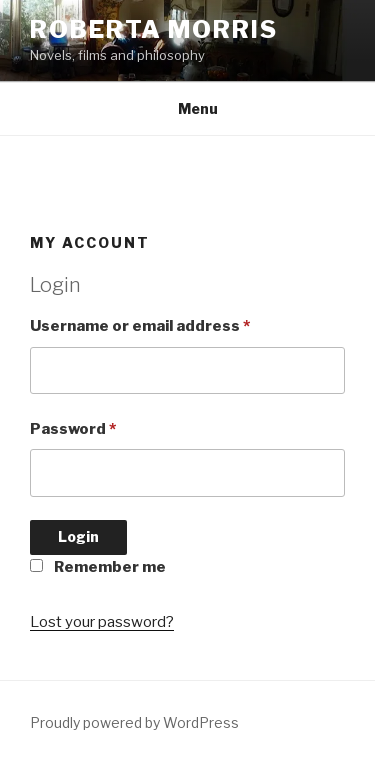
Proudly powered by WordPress (134, 722)
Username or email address (140, 326)
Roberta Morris (154, 29)
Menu (187, 108)
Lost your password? (102, 622)
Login (78, 536)
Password (73, 429)
